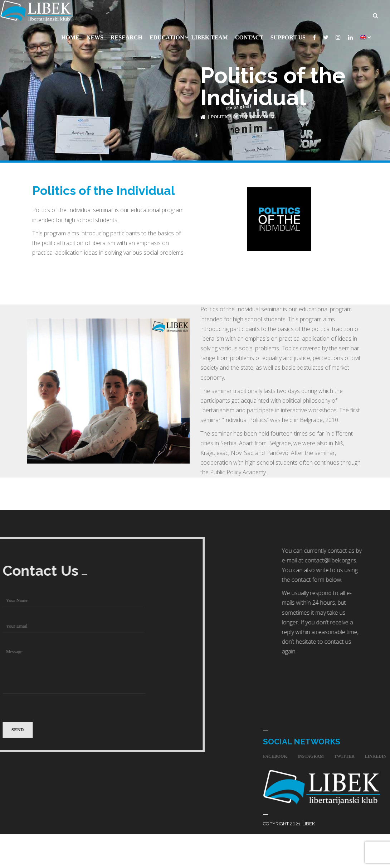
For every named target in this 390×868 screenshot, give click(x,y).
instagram (311, 754)
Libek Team (209, 36)
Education (167, 36)
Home (70, 36)
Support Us (288, 36)
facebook (275, 754)
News (95, 36)
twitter (344, 754)
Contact (249, 36)
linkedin (376, 754)
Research (126, 36)
